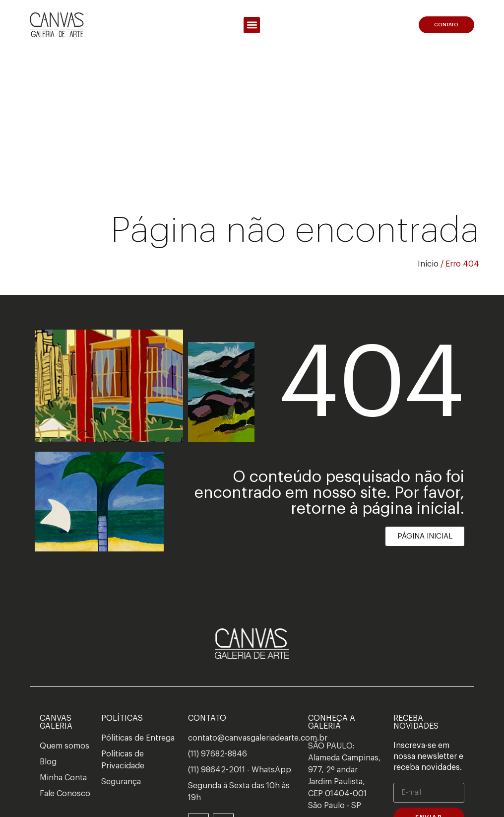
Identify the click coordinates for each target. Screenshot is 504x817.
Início (428, 264)
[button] (252, 25)
